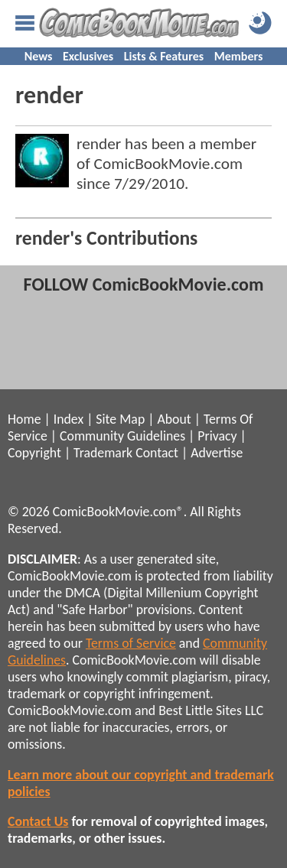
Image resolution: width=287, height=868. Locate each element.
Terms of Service (131, 643)
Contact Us (38, 821)
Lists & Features (164, 56)
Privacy (217, 436)
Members (239, 56)
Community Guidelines (122, 436)
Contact (157, 453)
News (39, 56)
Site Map (120, 419)
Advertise (217, 453)
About (174, 419)
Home (24, 419)
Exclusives (88, 56)
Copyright (34, 453)
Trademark (103, 453)
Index (68, 419)
